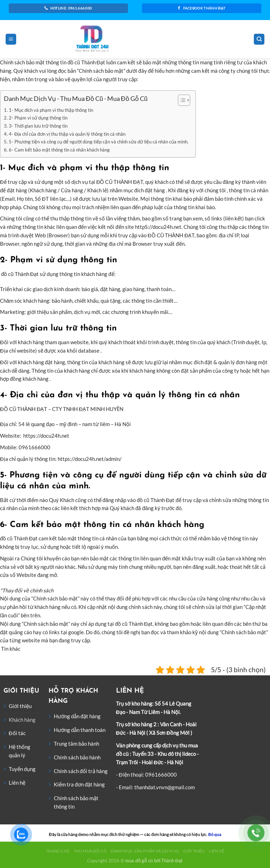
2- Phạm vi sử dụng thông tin (38, 118)
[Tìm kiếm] (259, 39)
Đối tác (17, 733)
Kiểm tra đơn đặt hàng (79, 784)
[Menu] (11, 39)
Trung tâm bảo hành (76, 744)
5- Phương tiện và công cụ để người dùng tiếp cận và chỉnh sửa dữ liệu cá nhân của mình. (99, 142)
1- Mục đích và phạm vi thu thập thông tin (51, 110)
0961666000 (161, 774)
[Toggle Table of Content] (181, 100)
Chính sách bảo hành (77, 757)
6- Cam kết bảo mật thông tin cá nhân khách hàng (59, 150)
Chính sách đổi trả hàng (81, 771)
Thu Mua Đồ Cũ (90, 851)
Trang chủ (58, 851)
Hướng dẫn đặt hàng (77, 716)
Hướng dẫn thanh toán (80, 730)
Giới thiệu (20, 706)
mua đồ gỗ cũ (139, 861)
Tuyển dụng (22, 769)
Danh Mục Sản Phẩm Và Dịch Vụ (145, 851)
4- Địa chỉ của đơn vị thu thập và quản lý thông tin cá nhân (67, 134)
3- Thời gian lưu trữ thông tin (38, 126)
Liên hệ (17, 783)
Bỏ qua (215, 834)
